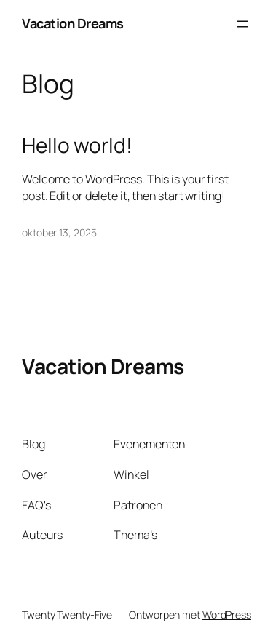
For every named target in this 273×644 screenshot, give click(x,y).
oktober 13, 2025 (59, 232)
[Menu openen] (242, 24)
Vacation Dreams (73, 23)
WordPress (227, 615)
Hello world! (77, 146)
